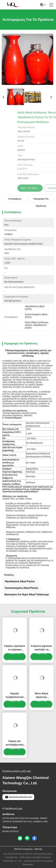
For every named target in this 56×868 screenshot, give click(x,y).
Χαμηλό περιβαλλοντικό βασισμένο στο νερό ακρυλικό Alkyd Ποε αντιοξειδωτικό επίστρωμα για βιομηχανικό (15, 696)
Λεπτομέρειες (15, 199)
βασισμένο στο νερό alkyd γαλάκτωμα (27, 594)
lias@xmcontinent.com (18, 797)
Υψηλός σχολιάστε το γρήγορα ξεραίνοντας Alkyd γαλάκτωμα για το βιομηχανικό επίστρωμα (15, 648)
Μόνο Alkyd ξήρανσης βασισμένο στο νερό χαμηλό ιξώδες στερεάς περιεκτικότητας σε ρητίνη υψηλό (41, 696)
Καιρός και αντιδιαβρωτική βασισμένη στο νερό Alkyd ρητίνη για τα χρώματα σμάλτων (15, 743)
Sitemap (38, 849)
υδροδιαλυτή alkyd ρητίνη (19, 581)
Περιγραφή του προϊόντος (41, 200)
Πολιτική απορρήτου (23, 849)
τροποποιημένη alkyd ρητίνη (21, 588)
